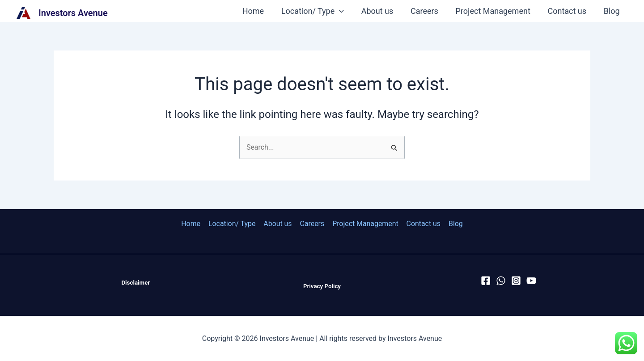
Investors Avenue (73, 13)
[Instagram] (516, 281)
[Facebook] (486, 281)
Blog (612, 11)
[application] (346, 11)
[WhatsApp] (501, 281)
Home (261, 11)
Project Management (496, 11)
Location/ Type (319, 11)
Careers (428, 11)
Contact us (569, 11)
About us (383, 11)
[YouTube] (531, 281)
